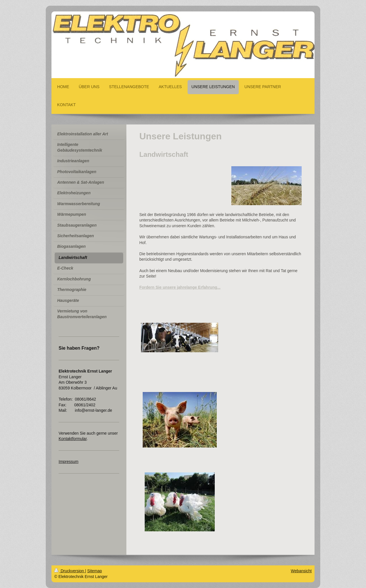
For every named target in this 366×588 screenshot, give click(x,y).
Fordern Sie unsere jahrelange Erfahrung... (180, 287)
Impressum (68, 462)
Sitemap (95, 571)
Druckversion (70, 571)
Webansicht (301, 571)
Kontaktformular (73, 439)
